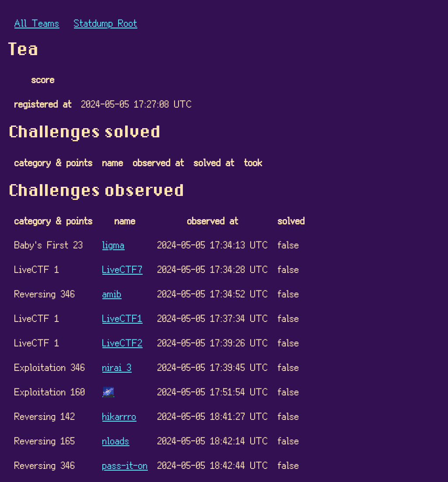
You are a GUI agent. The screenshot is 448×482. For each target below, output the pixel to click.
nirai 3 (117, 367)
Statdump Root (106, 23)
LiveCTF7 (122, 269)
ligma (114, 244)
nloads (116, 440)
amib (112, 293)
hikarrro (119, 416)
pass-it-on (125, 465)
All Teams (37, 23)
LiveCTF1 (122, 318)
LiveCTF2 (122, 342)
